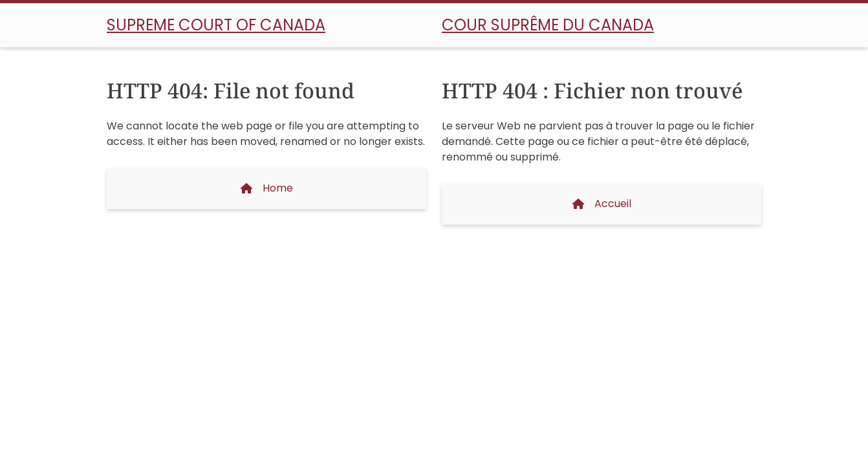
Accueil (602, 204)
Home (267, 188)
